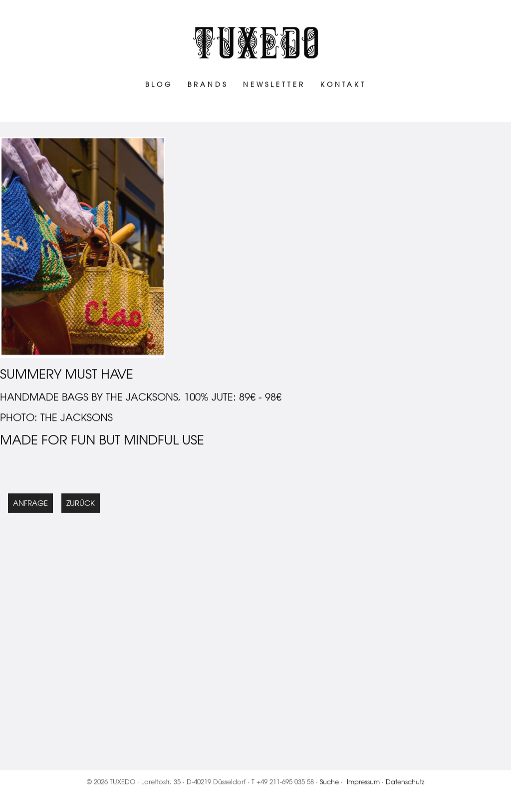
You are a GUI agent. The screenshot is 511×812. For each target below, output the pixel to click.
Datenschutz (405, 783)
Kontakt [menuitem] (343, 86)
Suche (329, 783)
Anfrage (30, 505)
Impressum (363, 783)
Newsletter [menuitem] (274, 86)
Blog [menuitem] (159, 86)
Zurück (81, 505)
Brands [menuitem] (208, 86)
